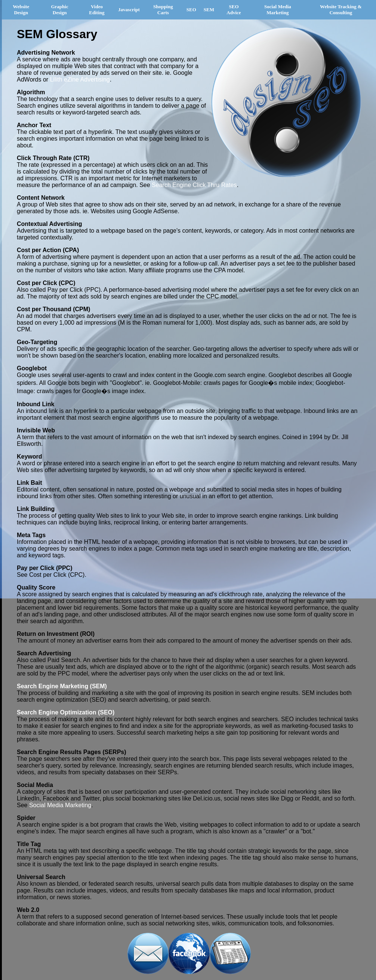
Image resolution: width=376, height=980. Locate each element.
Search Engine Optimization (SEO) (66, 712)
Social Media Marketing (278, 10)
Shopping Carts (163, 10)
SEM (209, 10)
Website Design (21, 10)
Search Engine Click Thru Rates (194, 185)
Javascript (129, 10)
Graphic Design (59, 10)
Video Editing (97, 10)
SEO (191, 10)
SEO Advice (234, 10)
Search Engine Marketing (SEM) (62, 686)
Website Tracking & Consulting (341, 10)
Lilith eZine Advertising (80, 79)
